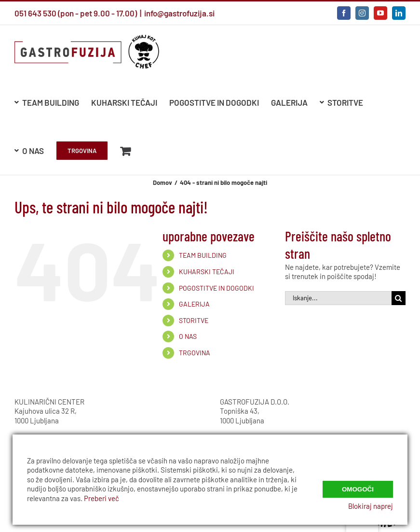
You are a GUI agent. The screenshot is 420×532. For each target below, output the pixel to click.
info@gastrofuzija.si (179, 13)
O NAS (188, 336)
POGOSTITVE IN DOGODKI (217, 288)
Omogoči (358, 486)
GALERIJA (194, 304)
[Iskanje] (399, 298)
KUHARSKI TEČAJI (207, 272)
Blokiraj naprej (371, 506)
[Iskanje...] (338, 298)
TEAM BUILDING (203, 255)
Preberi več (102, 498)
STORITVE (194, 320)
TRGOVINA (195, 353)
